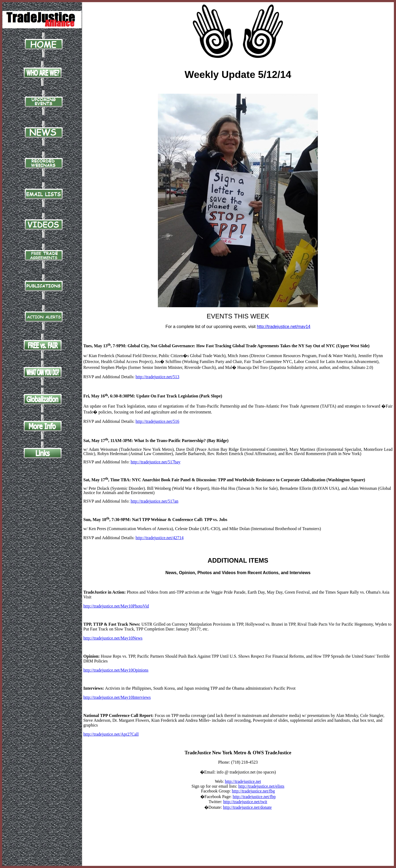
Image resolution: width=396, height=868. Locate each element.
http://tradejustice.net (243, 781)
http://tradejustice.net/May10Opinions (116, 670)
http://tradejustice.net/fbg (253, 791)
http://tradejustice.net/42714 (159, 538)
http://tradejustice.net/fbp (254, 797)
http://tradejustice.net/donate (247, 807)
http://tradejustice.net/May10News (113, 638)
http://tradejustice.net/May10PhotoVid (116, 606)
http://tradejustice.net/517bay (156, 462)
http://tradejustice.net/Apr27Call (111, 734)
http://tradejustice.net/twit (245, 802)
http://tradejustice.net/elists (261, 786)
